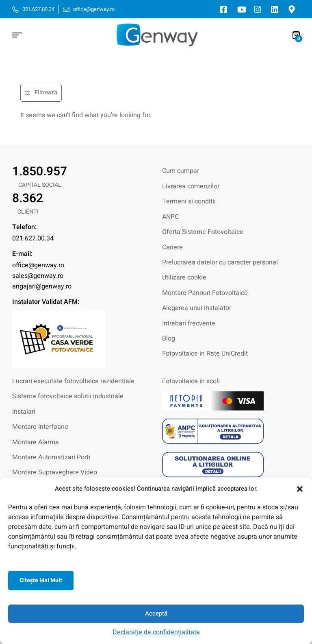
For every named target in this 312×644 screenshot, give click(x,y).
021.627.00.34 (33, 238)
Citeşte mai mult (41, 580)
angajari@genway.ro (42, 286)
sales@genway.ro (38, 276)
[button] (300, 489)
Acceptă (156, 613)
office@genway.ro (38, 265)
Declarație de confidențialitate (156, 632)
